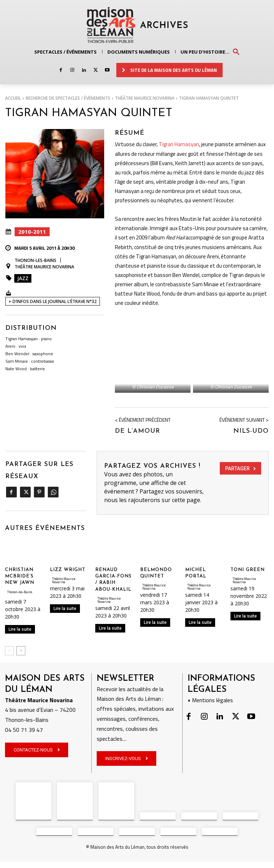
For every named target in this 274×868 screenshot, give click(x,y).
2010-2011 (32, 232)
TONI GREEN (248, 607)
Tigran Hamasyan (179, 143)
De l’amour (138, 468)
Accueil (13, 98)
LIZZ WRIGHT (68, 607)
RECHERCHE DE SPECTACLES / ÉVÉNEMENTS (68, 98)
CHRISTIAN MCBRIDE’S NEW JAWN (20, 613)
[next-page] (21, 687)
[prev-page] (9, 687)
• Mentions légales (210, 736)
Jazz (23, 278)
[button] (236, 51)
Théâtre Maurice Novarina (145, 98)
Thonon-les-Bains (35, 261)
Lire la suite (20, 666)
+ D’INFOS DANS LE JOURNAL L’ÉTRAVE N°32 (53, 301)
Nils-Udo (251, 468)
